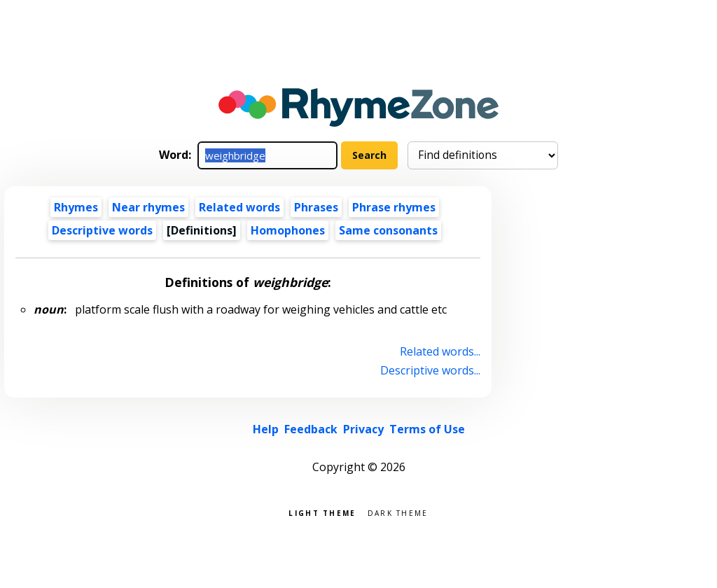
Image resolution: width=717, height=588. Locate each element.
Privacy (363, 429)
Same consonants (388, 230)
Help (266, 429)
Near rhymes (148, 207)
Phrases (316, 207)
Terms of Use (427, 429)
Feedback (311, 429)
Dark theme (398, 512)
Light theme (322, 512)
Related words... (440, 351)
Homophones (288, 230)
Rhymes (76, 207)
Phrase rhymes (394, 207)
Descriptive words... (430, 370)
